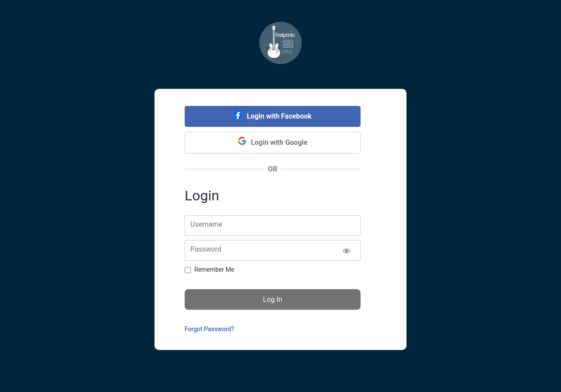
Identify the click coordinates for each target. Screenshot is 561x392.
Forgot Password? (209, 329)
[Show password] (346, 250)
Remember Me (214, 269)
